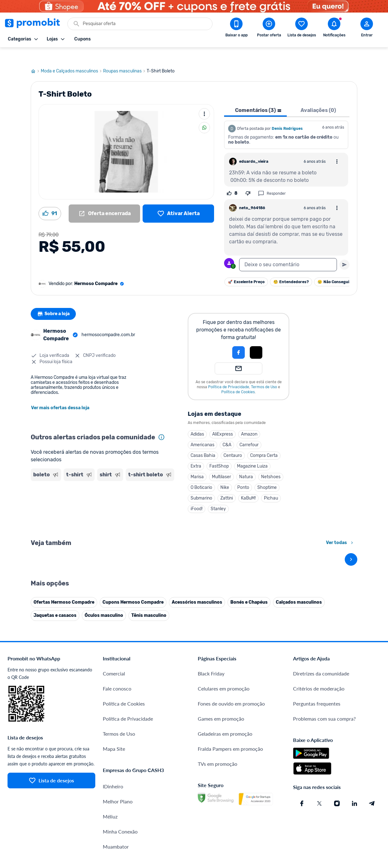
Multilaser (221, 463)
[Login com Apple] (256, 339)
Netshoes (271, 463)
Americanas (202, 431)
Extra (196, 452)
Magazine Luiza (252, 452)
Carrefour (249, 431)
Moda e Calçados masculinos (72, 57)
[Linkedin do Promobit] (354, 748)
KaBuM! (248, 484)
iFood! (197, 495)
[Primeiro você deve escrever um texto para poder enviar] (344, 251)
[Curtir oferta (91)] (50, 200)
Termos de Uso (264, 373)
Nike (225, 474)
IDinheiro (113, 730)
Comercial (114, 618)
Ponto (243, 474)
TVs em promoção (218, 708)
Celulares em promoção (224, 633)
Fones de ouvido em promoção (231, 648)
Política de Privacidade (229, 373)
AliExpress (223, 420)
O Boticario (201, 474)
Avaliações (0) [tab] (318, 96)
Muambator (116, 791)
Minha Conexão (120, 776)
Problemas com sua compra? (324, 663)
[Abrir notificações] (334, 29)
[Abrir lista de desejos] (301, 29)
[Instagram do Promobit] (337, 748)
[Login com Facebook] (239, 339)
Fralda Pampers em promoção (230, 693)
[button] (217, 339)
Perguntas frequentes (317, 648)
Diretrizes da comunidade (321, 618)
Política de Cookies (238, 378)
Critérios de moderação (319, 633)
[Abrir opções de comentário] (337, 148)
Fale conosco (117, 633)
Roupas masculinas (125, 57)
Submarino (201, 484)
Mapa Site (114, 693)
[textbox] (288, 251)
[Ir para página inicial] (36, 57)
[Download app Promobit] (236, 29)
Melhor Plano (118, 746)
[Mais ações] (204, 100)
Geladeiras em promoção (225, 678)
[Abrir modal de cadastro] (367, 29)
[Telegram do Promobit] (372, 748)
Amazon (249, 420)
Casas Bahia (203, 442)
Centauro (233, 442)
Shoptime (267, 474)
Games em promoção (221, 663)
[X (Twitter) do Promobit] (319, 748)
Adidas (197, 420)
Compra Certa (264, 442)
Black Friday (211, 618)
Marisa (197, 463)
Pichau (271, 484)
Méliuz (110, 761)
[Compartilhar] (204, 114)
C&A (227, 431)
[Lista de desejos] (178, 200)
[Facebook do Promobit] (302, 748)
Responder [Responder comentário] (272, 180)
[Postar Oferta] (269, 29)
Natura (246, 463)
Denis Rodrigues (287, 115)
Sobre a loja (55, 300)
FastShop (219, 452)
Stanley (218, 495)
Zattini (227, 484)
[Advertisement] (103, 495)
